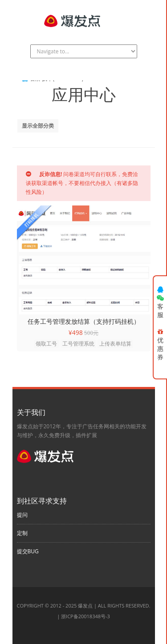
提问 (22, 515)
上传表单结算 (115, 344)
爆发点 (85, 606)
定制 (22, 533)
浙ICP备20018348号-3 (86, 616)
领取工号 (46, 344)
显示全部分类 (38, 126)
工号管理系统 (78, 344)
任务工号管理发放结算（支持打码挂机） (84, 321)
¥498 (76, 332)
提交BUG (28, 551)
